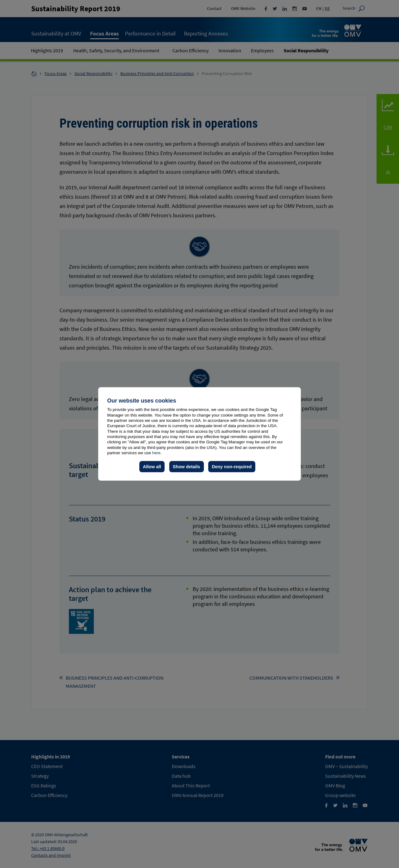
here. (157, 453)
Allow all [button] (152, 467)
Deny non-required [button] (232, 467)
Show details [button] (186, 467)
